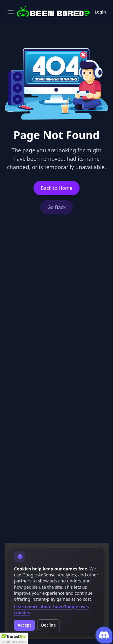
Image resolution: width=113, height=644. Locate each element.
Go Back (56, 207)
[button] (14, 638)
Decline (48, 625)
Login (100, 12)
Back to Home (56, 188)
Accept (24, 625)
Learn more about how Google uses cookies (51, 610)
